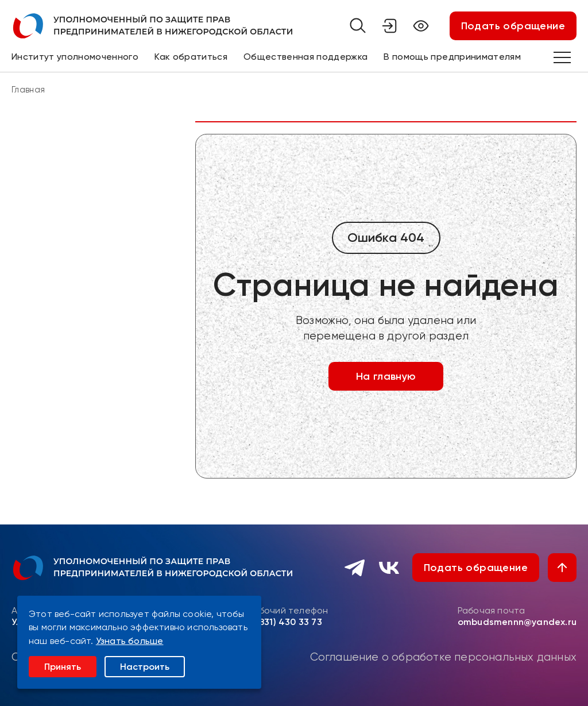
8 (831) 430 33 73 (285, 622)
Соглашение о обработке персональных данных (443, 657)
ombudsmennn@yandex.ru (517, 622)
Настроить (145, 667)
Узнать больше (130, 641)
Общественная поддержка (305, 57)
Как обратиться (191, 57)
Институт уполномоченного (75, 57)
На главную (386, 376)
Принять (63, 667)
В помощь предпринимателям (452, 57)
